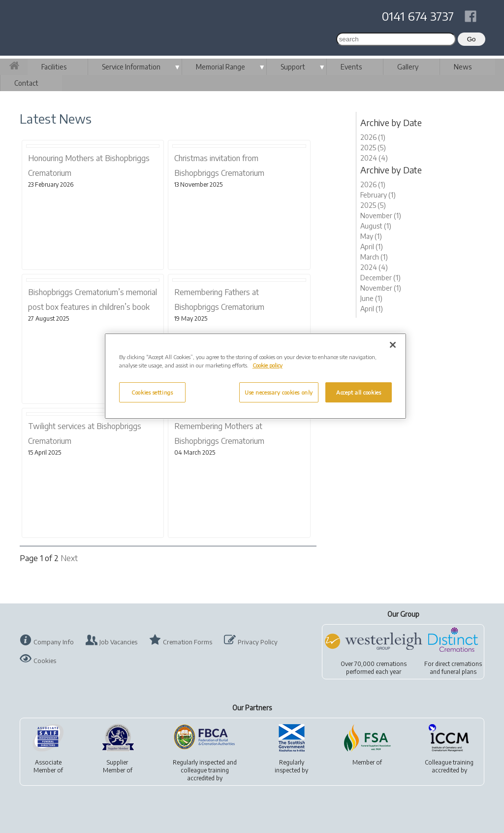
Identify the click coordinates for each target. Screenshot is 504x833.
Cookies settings (152, 392)
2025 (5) (373, 148)
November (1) (381, 216)
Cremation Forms (188, 642)
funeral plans (459, 672)
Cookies (45, 661)
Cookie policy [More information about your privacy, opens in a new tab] (268, 365)
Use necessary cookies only (279, 392)
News (463, 67)
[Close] (393, 345)
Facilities (54, 67)
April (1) (372, 247)
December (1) (380, 278)
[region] (255, 376)
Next (69, 558)
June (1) (371, 298)
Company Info (54, 642)
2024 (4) (374, 158)
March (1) (374, 257)
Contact (26, 83)
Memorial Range (220, 67)
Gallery (408, 67)
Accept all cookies (359, 392)
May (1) (371, 236)
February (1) (378, 195)
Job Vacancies (118, 642)
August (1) (376, 226)
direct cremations (458, 664)
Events (351, 67)
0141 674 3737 (418, 16)
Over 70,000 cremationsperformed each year (374, 668)
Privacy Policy (258, 642)
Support (293, 67)
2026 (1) (373, 137)
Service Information (131, 67)
